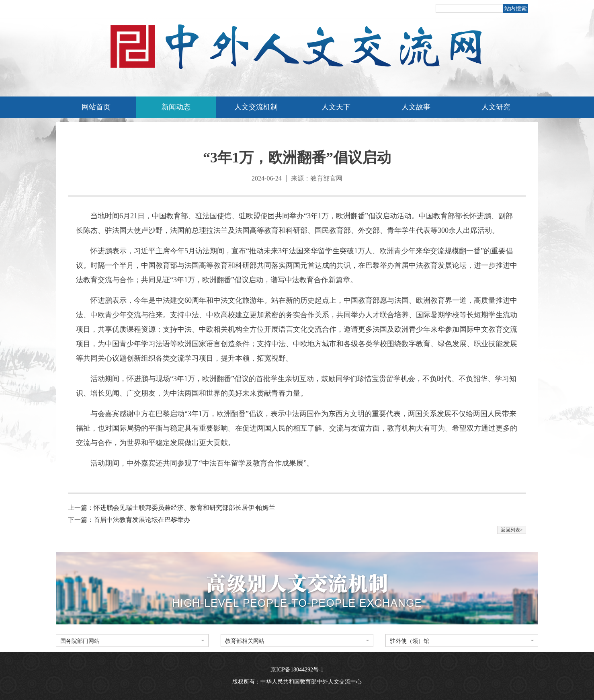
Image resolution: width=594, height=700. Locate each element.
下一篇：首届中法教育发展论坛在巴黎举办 (129, 520)
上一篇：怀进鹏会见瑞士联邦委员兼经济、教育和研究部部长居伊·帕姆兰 (172, 508)
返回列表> (512, 530)
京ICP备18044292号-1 (297, 670)
